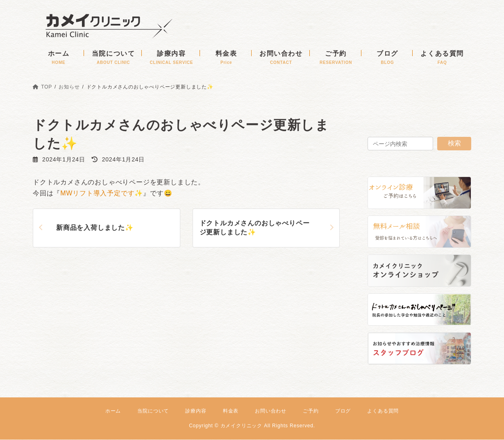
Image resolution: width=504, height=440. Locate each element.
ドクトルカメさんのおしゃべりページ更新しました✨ (255, 228)
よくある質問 (383, 411)
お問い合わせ (271, 411)
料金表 (231, 411)
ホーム (113, 411)
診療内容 (196, 411)
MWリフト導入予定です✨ (102, 193)
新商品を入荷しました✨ (95, 228)
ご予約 (311, 411)
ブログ (343, 411)
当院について (153, 411)
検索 (454, 143)
